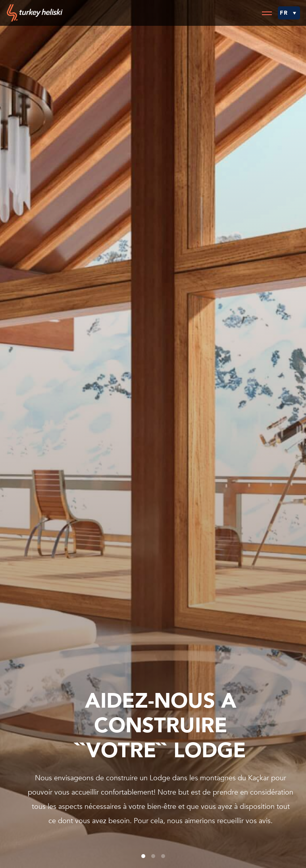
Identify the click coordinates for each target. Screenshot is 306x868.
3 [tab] (163, 856)
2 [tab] (153, 856)
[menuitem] (289, 13)
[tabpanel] (153, 434)
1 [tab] (143, 856)
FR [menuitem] (284, 13)
